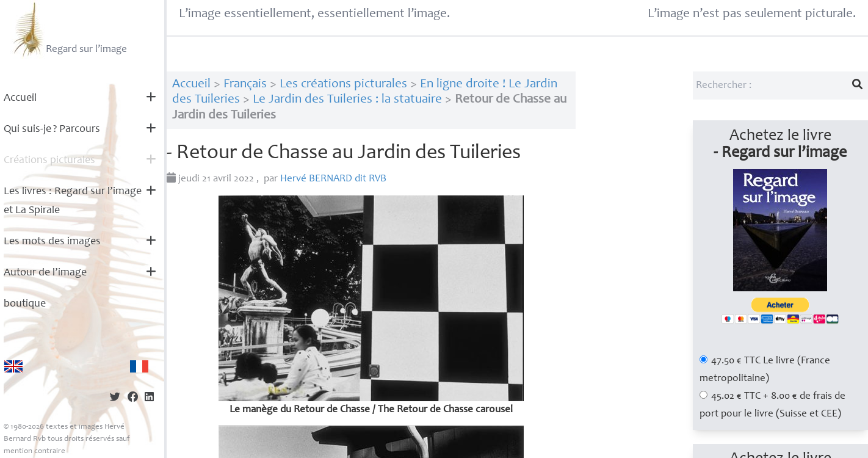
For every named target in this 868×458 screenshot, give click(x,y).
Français (245, 85)
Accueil (20, 98)
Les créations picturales (343, 85)
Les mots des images (52, 242)
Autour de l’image (45, 273)
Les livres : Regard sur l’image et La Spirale (73, 201)
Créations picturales (49, 161)
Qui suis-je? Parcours (52, 129)
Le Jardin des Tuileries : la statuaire (347, 100)
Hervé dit (333, 179)
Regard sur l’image (69, 29)
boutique (25, 304)
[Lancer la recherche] (858, 85)
